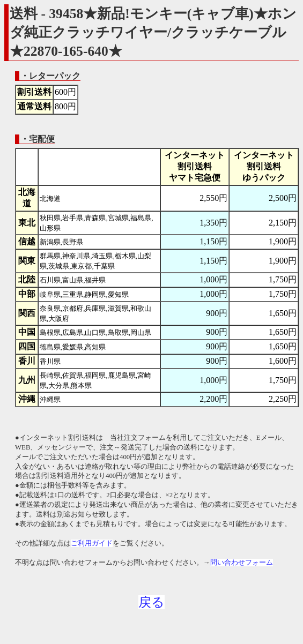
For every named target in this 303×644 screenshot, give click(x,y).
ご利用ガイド (92, 543)
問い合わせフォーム (242, 563)
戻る (151, 602)
